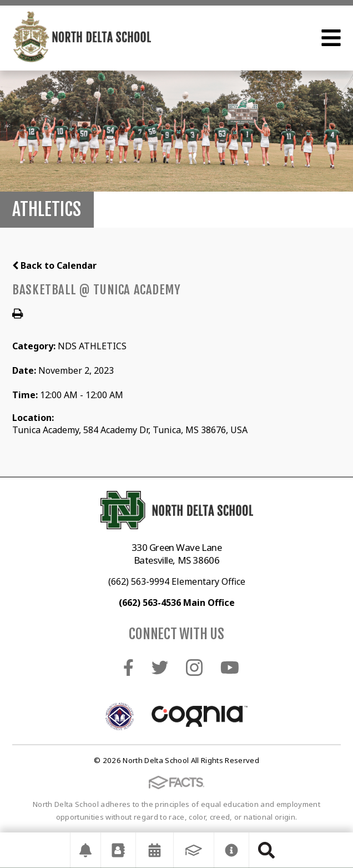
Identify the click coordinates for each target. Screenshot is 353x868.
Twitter (160, 668)
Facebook (128, 668)
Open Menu (331, 38)
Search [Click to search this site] (266, 850)
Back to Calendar (54, 265)
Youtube (230, 668)
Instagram (194, 668)
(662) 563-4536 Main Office (177, 603)
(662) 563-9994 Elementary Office (177, 581)
